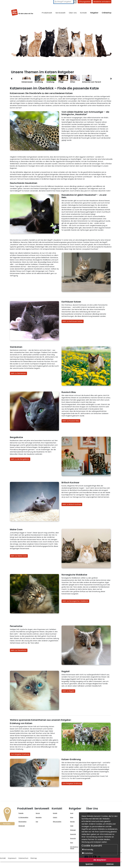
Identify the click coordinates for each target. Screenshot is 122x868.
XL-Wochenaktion (23, 817)
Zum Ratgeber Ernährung (72, 783)
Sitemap (34, 858)
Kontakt (83, 13)
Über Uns (73, 13)
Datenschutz (23, 858)
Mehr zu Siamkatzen (18, 373)
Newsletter (39, 817)
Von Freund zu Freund (74, 848)
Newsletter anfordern (102, 2)
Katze (72, 817)
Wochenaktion (22, 822)
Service (38, 813)
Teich (72, 843)
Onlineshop (107, 13)
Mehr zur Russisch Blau (71, 421)
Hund (72, 813)
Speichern (89, 864)
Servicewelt (60, 13)
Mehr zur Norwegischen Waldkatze (75, 601)
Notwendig (88, 850)
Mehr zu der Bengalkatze (20, 459)
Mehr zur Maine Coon (19, 556)
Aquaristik (73, 834)
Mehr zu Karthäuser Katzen (73, 321)
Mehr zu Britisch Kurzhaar (72, 504)
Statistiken (88, 853)
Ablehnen (110, 864)
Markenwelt (22, 826)
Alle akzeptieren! (100, 860)
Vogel (72, 826)
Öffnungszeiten (85, 2)
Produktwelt (47, 13)
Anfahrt (55, 817)
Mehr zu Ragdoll (68, 691)
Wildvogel (73, 830)
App (37, 822)
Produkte (21, 813)
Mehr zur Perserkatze (19, 650)
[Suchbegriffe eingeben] (64, 2)
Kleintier (72, 822)
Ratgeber (94, 13)
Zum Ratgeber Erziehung (20, 754)
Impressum (12, 858)
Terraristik (73, 838)
